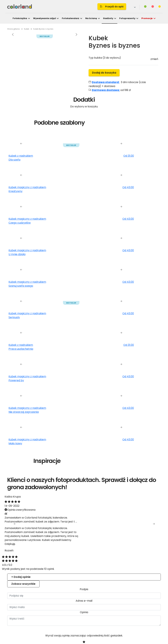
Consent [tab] (35, 293)
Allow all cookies (141, 359)
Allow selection (112, 359)
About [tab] (133, 293)
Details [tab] (84, 293)
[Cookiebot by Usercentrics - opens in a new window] (141, 284)
